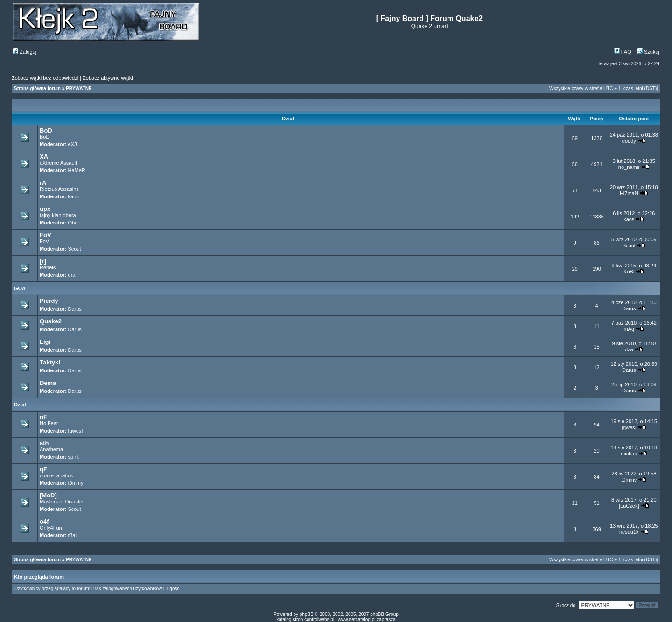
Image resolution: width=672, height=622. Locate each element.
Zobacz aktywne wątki (108, 78)
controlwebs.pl (319, 619)
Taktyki (50, 362)
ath (44, 443)
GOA (20, 288)
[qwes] (76, 431)
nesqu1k (629, 532)
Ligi (45, 342)
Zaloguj (24, 52)
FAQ (623, 52)
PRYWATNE (79, 88)
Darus (75, 309)
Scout (75, 249)
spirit (73, 457)
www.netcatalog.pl (357, 619)
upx (45, 209)
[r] (43, 261)
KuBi (629, 272)
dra (72, 275)
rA (43, 183)
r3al (72, 535)
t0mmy (76, 483)
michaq (629, 454)
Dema (48, 383)
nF (43, 417)
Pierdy (49, 301)
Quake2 (51, 321)
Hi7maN (629, 193)
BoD (46, 130)
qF (43, 469)
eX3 (73, 144)
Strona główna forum (37, 88)
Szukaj (648, 52)
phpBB (307, 614)
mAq (629, 329)
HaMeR (77, 170)
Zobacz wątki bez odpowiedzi (45, 78)
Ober (74, 223)
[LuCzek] (629, 506)
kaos (73, 196)
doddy (629, 141)
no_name (629, 167)
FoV (45, 235)
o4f (44, 521)
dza (629, 349)
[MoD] (48, 495)
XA (44, 157)
